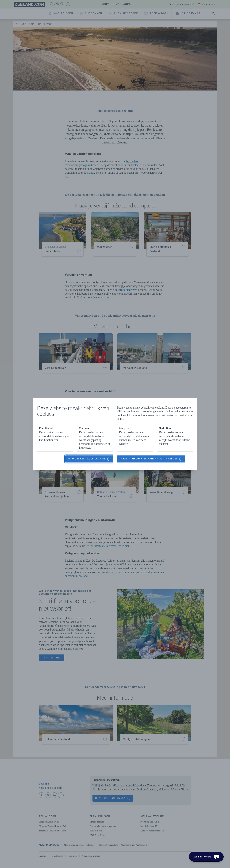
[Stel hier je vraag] (206, 857)
